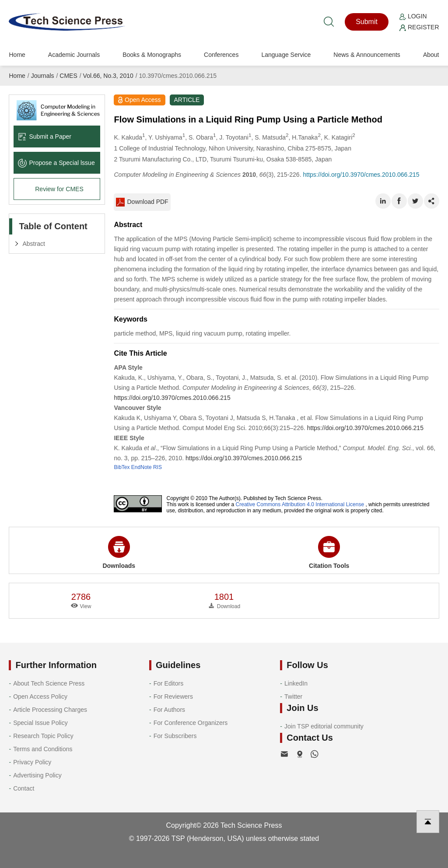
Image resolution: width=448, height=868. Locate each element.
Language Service (286, 55)
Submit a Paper (45, 136)
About (431, 55)
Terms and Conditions (43, 749)
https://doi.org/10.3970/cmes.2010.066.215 (361, 175)
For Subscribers (175, 736)
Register (419, 27)
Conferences (221, 55)
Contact (24, 788)
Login (413, 16)
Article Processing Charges (50, 710)
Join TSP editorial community (324, 726)
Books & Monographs (152, 55)
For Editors (168, 683)
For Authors (169, 710)
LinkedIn (296, 683)
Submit (367, 22)
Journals (43, 76)
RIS (157, 467)
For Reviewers (173, 696)
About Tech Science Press (49, 683)
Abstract (33, 244)
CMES (68, 76)
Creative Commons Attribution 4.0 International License (300, 504)
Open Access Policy (40, 696)
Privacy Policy (32, 762)
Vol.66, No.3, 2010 (108, 76)
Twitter (293, 696)
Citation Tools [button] (329, 553)
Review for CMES (59, 189)
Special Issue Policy (40, 723)
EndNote (142, 467)
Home (17, 55)
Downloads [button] (119, 553)
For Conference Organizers (191, 723)
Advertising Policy (37, 775)
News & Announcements (367, 55)
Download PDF (142, 202)
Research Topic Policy (43, 736)
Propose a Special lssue (56, 163)
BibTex (122, 467)
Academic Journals (74, 55)
